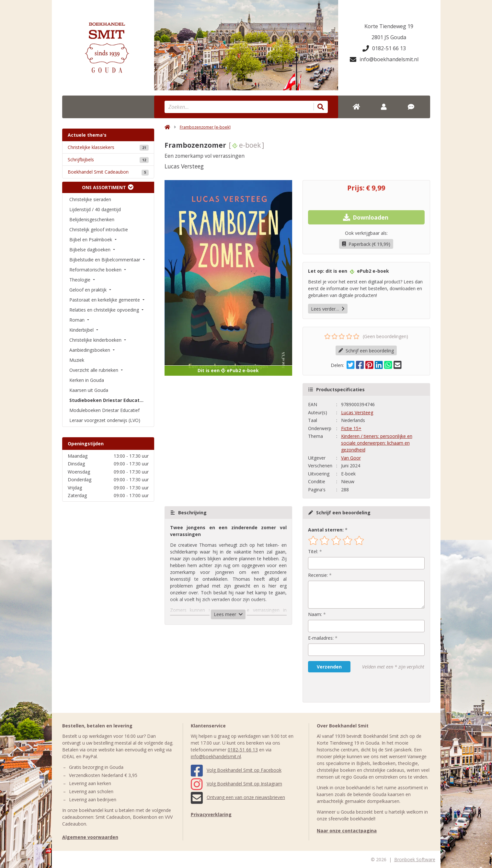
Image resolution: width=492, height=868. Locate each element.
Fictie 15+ (351, 428)
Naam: (315, 614)
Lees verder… (328, 309)
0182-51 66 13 (384, 48)
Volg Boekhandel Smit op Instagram (236, 784)
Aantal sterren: (326, 530)
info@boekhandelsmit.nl (384, 59)
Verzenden (329, 667)
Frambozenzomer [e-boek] (205, 127)
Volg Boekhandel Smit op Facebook (236, 770)
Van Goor (351, 458)
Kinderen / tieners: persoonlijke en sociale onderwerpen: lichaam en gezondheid (377, 443)
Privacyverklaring (211, 814)
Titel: (313, 551)
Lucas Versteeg (357, 412)
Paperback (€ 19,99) (366, 244)
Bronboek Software (415, 859)
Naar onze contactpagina (347, 831)
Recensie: (318, 575)
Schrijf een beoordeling (366, 351)
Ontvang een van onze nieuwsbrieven (238, 797)
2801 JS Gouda (389, 37)
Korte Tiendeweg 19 (389, 26)
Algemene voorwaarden (90, 837)
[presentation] (349, 687)
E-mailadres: (321, 638)
